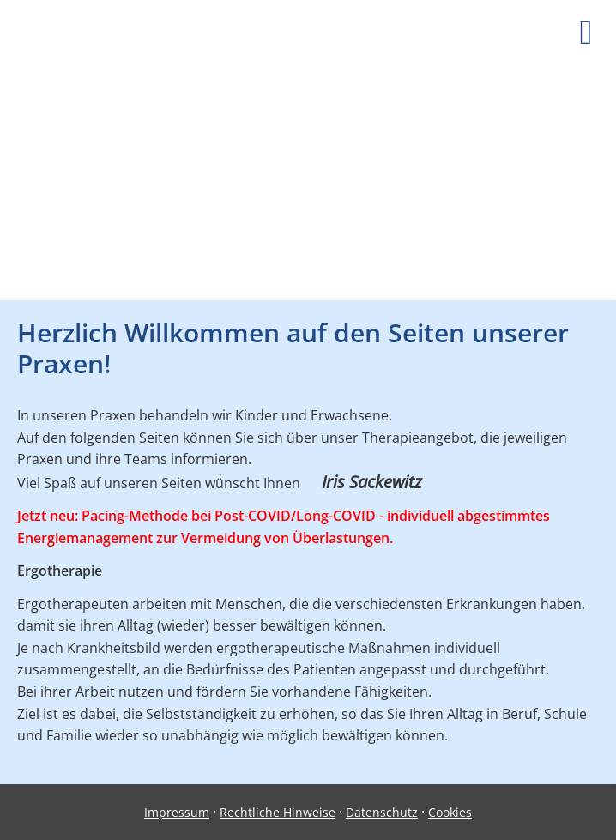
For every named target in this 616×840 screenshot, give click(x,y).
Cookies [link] (450, 812)
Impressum (177, 812)
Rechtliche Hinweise (278, 812)
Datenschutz (382, 812)
